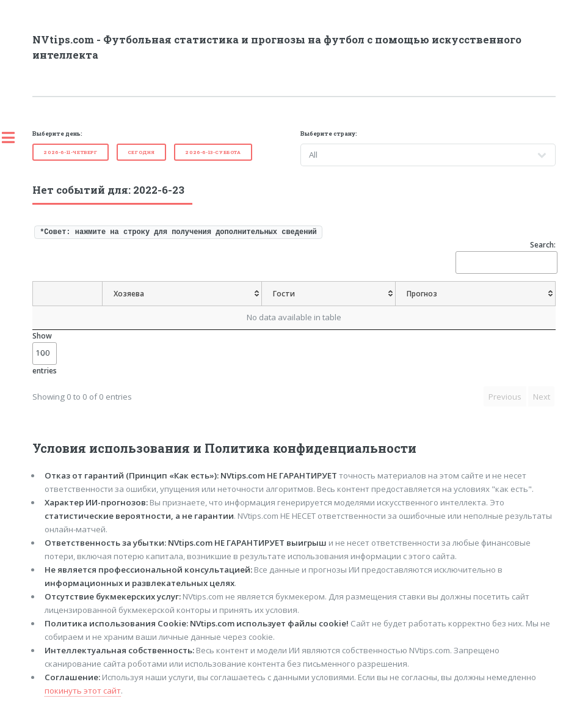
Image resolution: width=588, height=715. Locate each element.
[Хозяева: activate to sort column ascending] (182, 294)
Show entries (45, 353)
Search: (506, 256)
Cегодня (141, 152)
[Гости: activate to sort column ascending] (329, 294)
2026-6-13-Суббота (213, 152)
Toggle (15, 137)
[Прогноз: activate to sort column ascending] (475, 294)
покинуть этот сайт (83, 691)
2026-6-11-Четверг (70, 152)
